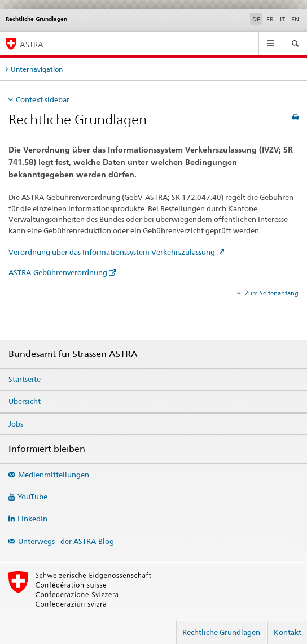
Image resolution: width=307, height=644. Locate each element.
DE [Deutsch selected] (256, 19)
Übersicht (25, 401)
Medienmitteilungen (54, 475)
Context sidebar (43, 99)
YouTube (32, 497)
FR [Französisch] (270, 19)
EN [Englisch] (295, 19)
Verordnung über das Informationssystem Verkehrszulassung (112, 252)
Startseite (25, 379)
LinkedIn (32, 519)
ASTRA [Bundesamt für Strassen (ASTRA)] (32, 44)
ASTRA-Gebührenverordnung (58, 272)
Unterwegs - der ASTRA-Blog (66, 541)
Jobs (16, 424)
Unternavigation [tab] (37, 69)
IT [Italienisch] (282, 19)
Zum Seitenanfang (271, 293)
